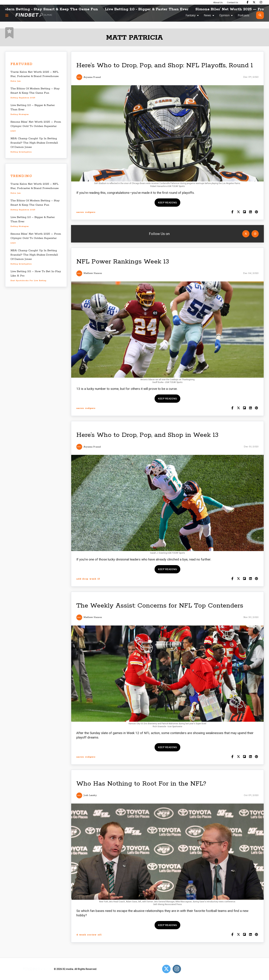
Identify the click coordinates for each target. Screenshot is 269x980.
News (207, 15)
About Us (218, 2)
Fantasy (191, 15)
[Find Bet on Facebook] (248, 2)
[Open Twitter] (246, 234)
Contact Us (233, 2)
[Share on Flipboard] (244, 212)
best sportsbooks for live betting (28, 281)
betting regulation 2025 (23, 98)
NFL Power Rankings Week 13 (123, 262)
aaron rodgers (86, 212)
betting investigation (21, 152)
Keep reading (167, 202)
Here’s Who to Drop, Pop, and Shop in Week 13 (147, 435)
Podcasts (244, 15)
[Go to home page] (34, 15)
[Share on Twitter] (238, 212)
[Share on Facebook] (232, 212)
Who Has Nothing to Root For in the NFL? (141, 784)
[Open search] (260, 15)
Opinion (224, 15)
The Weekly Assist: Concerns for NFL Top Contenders (160, 606)
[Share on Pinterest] (256, 212)
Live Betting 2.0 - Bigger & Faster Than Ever (153, 9)
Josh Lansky (90, 795)
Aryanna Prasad (92, 77)
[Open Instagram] (255, 234)
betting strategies (20, 114)
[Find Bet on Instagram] (261, 2)
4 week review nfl (89, 935)
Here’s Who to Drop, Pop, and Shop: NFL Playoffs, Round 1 (165, 65)
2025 (13, 131)
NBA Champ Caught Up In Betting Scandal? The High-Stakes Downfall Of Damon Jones (34, 143)
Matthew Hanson (93, 273)
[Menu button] (7, 15)
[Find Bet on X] (254, 2)
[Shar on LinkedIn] (250, 212)
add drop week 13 (88, 579)
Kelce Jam (16, 81)
